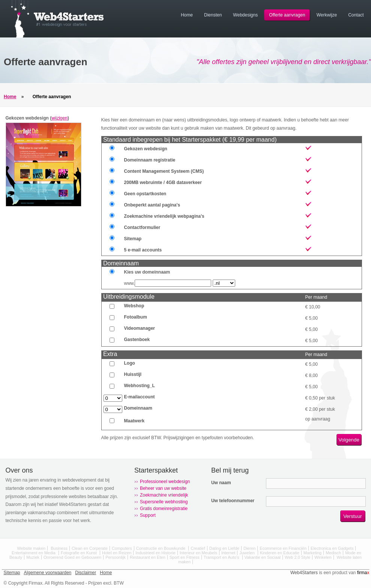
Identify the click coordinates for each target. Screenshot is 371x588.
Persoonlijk (116, 557)
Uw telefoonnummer (233, 501)
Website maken (32, 548)
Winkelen (323, 557)
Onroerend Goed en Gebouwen (72, 557)
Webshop (134, 306)
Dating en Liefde (224, 548)
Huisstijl (133, 374)
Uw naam (221, 483)
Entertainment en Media (34, 553)
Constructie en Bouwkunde (161, 548)
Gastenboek (137, 340)
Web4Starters (304, 573)
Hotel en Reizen (117, 553)
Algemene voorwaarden (48, 573)
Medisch (333, 553)
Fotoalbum (136, 317)
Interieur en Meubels (198, 553)
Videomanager (140, 328)
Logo (130, 363)
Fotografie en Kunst (79, 553)
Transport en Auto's (222, 557)
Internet (228, 553)
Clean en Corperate (90, 548)
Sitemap (12, 573)
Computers (122, 548)
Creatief (198, 548)
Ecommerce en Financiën (283, 548)
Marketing (312, 553)
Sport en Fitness (185, 557)
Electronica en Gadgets (332, 548)
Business (59, 548)
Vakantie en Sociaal (263, 557)
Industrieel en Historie (155, 553)
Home (10, 97)
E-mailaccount (140, 397)
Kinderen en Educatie (280, 553)
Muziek (33, 557)
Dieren (249, 548)
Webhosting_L (140, 386)
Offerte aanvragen (52, 97)
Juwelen (247, 553)
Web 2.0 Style (297, 557)
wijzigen (59, 118)
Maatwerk (134, 421)
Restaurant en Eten (148, 557)
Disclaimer (86, 573)
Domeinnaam (138, 408)
